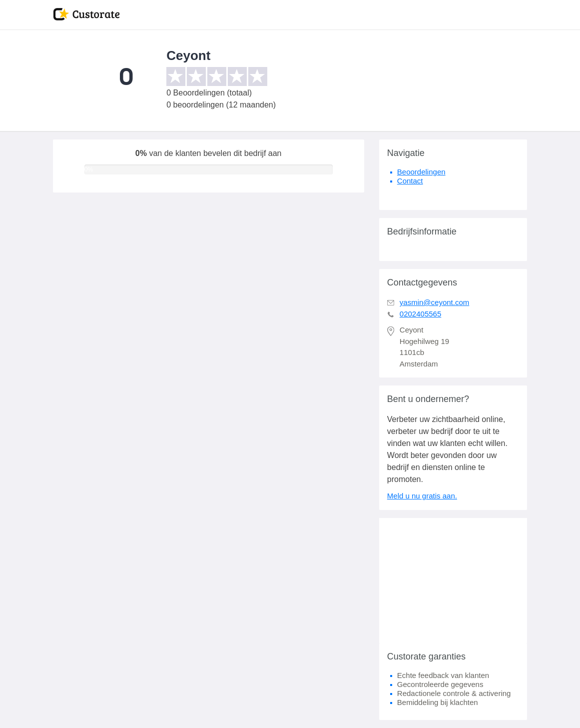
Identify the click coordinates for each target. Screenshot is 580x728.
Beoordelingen (421, 172)
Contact (410, 181)
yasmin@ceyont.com (434, 302)
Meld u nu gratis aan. (422, 496)
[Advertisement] (453, 580)
